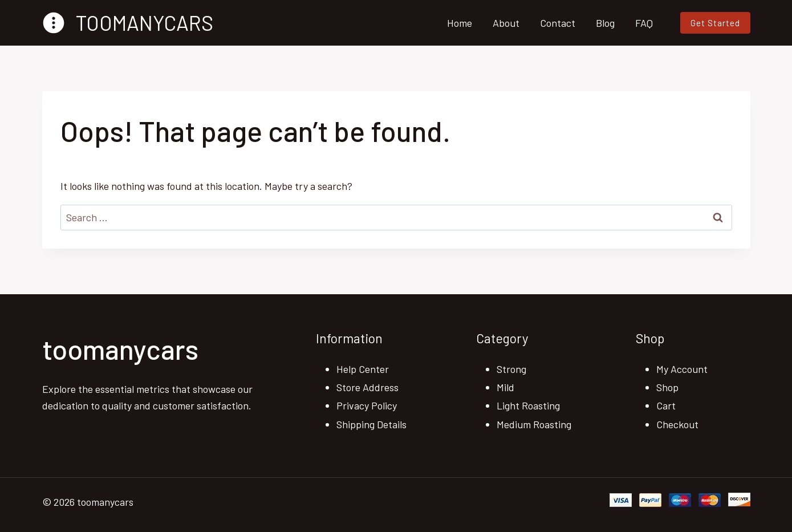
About (506, 23)
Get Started (715, 23)
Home (460, 23)
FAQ (644, 23)
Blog (605, 23)
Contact (558, 23)
